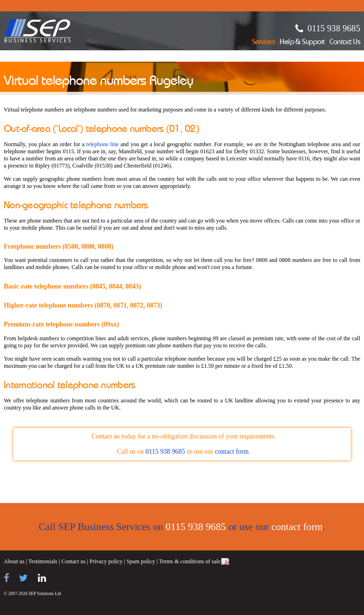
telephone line (102, 144)
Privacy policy (106, 561)
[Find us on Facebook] (6, 578)
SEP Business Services (38, 31)
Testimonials (43, 561)
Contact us (73, 561)
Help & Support (302, 42)
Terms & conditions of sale (190, 561)
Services (264, 42)
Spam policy (141, 561)
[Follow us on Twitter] (23, 578)
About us (14, 561)
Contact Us (345, 42)
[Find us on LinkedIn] (42, 578)
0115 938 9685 (334, 28)
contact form (232, 452)
